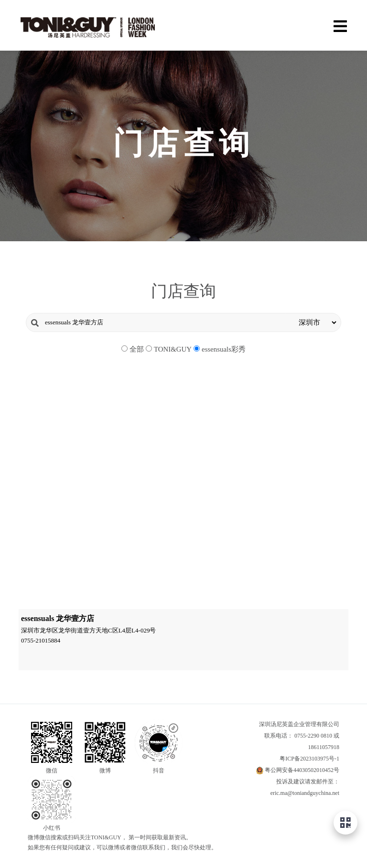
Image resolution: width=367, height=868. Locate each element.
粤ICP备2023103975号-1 (309, 759)
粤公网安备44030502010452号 (302, 770)
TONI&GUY (173, 349)
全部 (137, 349)
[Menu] (340, 25)
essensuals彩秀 (224, 349)
